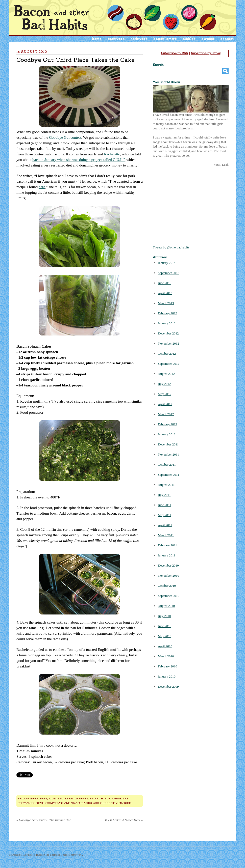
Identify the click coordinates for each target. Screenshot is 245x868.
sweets (208, 39)
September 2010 (169, 596)
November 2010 (168, 576)
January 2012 (167, 434)
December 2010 (168, 565)
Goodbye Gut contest (65, 137)
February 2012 (167, 424)
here (42, 187)
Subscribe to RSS (175, 53)
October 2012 (167, 354)
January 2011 (167, 555)
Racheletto (112, 154)
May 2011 (165, 515)
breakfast (39, 799)
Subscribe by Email (206, 53)
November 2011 (168, 454)
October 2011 (167, 465)
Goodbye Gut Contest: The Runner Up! (43, 820)
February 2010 (167, 666)
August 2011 (166, 485)
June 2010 (165, 626)
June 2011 (165, 505)
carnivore (116, 39)
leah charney (77, 799)
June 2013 (165, 283)
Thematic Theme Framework (66, 855)
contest (56, 799)
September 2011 (168, 475)
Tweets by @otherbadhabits (171, 247)
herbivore (139, 39)
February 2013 (167, 313)
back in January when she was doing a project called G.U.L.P (79, 160)
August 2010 (166, 606)
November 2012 (168, 343)
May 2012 (165, 394)
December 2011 (168, 444)
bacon (23, 799)
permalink (26, 803)
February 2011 (167, 545)
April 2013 (165, 293)
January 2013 (167, 323)
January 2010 (167, 676)
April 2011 (165, 525)
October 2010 (167, 586)
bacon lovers (165, 39)
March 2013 (166, 303)
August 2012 (166, 374)
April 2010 (165, 646)
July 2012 (164, 384)
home (97, 39)
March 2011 (166, 535)
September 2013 (169, 273)
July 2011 (164, 495)
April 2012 (165, 404)
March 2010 (166, 656)
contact (227, 39)
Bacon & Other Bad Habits (51, 18)
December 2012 (168, 333)
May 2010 (165, 636)
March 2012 (166, 414)
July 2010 (164, 616)
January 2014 (167, 263)
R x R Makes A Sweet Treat (124, 820)
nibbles (189, 39)
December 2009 (168, 687)
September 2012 (169, 364)
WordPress (29, 855)
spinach (96, 799)
